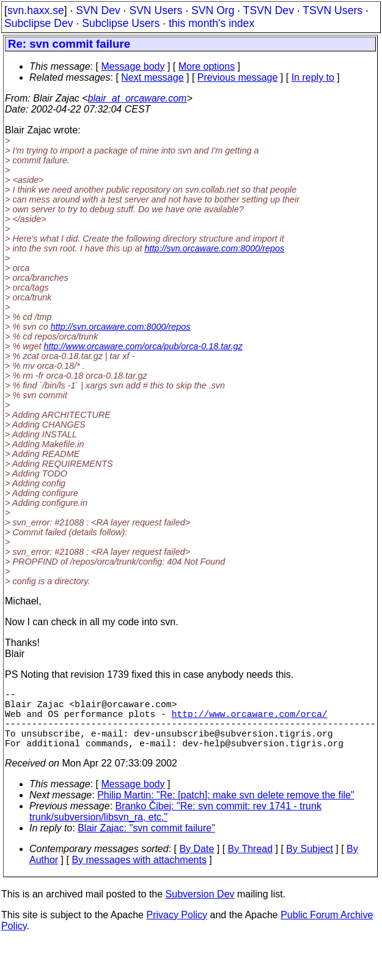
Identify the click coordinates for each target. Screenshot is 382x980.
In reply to (313, 77)
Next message (152, 77)
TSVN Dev (269, 10)
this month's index (211, 23)
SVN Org (213, 10)
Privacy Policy (177, 930)
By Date (197, 863)
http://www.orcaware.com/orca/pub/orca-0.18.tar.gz (143, 346)
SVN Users (156, 10)
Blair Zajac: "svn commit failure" (146, 843)
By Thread (251, 863)
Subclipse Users (121, 23)
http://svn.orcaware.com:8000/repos (214, 248)
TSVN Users (332, 10)
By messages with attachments (139, 874)
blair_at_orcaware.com (138, 98)
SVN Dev (98, 10)
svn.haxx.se (36, 10)
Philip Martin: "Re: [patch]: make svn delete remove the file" (226, 810)
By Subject (309, 863)
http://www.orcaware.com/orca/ (250, 721)
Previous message (238, 77)
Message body (133, 66)
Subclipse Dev (39, 23)
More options (207, 66)
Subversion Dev (200, 909)
